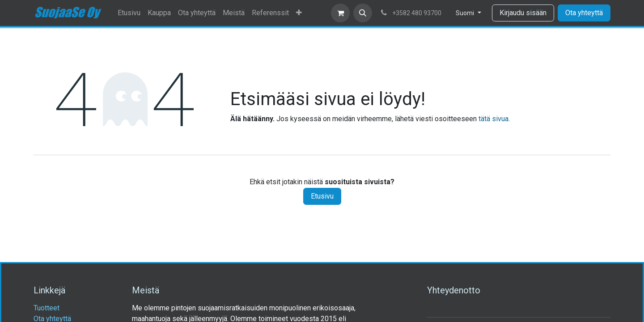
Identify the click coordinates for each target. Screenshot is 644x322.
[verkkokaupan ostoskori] (340, 13)
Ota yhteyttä (584, 13)
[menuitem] (129, 13)
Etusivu (322, 196)
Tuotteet (47, 308)
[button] (363, 13)
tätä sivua (494, 119)
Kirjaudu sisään (523, 13)
